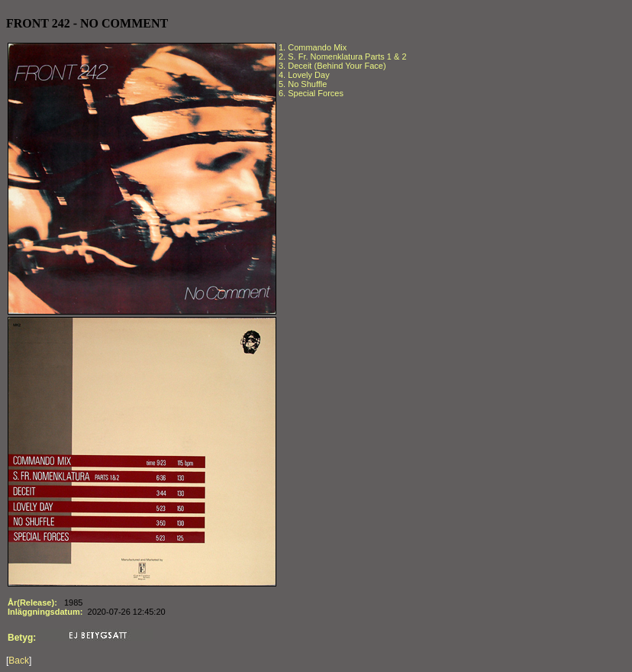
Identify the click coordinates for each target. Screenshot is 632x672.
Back (19, 661)
